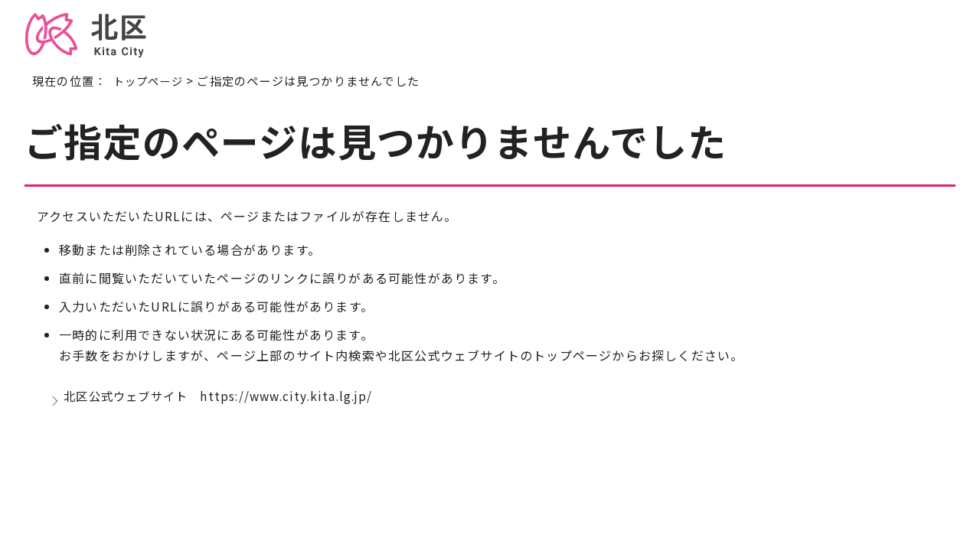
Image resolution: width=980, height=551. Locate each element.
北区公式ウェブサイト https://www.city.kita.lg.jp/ (227, 399)
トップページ (150, 80)
